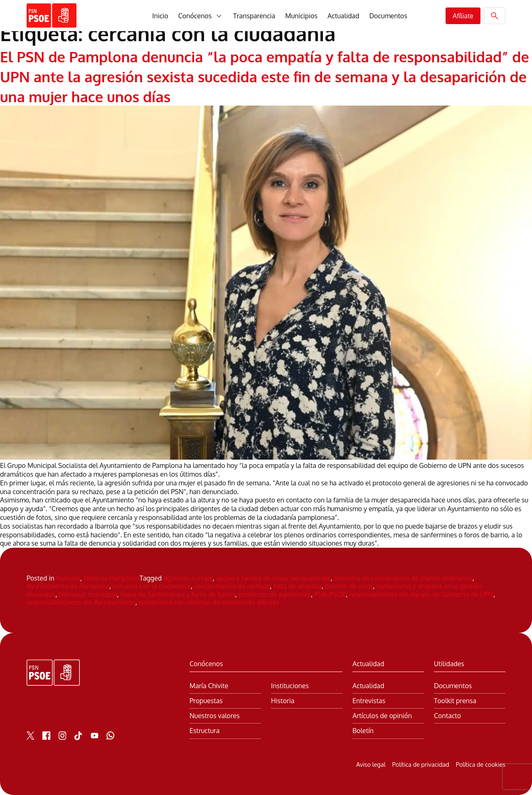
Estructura (204, 731)
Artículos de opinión (382, 716)
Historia (283, 701)
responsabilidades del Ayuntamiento (81, 602)
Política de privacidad (420, 764)
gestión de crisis (349, 586)
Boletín (363, 731)
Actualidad (343, 16)
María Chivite (209, 686)
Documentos (388, 16)
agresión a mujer (188, 578)
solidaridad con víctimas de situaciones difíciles (209, 602)
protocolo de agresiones (275, 594)
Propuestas (206, 701)
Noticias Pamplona (112, 578)
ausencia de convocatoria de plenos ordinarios (403, 578)
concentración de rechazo (232, 586)
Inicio (160, 16)
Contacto (447, 716)
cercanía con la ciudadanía (152, 586)
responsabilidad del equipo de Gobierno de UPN (421, 594)
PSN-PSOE (330, 594)
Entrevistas (369, 701)
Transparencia (254, 16)
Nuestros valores (215, 716)
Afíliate (463, 16)
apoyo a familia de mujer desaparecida (273, 578)
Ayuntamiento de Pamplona (68, 586)
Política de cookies (481, 764)
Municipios (301, 16)
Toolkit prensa (455, 701)
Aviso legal (371, 764)
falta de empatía (298, 586)
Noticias (68, 578)
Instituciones (290, 686)
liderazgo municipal (88, 594)
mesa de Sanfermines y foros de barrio (178, 594)
